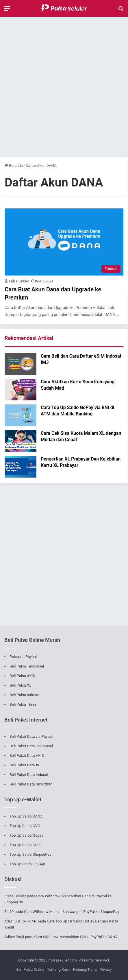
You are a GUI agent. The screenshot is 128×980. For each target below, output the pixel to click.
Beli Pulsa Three (23, 704)
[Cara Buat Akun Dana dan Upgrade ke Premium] (64, 242)
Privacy (106, 969)
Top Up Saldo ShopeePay (30, 854)
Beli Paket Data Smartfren (31, 784)
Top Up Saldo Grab (25, 845)
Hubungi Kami (85, 969)
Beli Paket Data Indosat (29, 775)
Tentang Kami (59, 969)
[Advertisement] (64, 87)
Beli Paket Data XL (25, 765)
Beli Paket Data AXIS (27, 756)
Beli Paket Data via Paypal (31, 736)
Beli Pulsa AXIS (22, 676)
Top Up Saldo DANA (26, 816)
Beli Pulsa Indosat (25, 695)
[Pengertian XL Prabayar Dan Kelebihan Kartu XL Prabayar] (21, 467)
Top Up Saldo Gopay (26, 835)
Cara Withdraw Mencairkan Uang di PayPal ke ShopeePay (72, 912)
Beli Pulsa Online (30, 969)
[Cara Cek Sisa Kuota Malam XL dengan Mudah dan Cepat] (21, 441)
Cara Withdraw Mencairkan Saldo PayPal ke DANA (76, 937)
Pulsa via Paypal (23, 657)
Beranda (14, 166)
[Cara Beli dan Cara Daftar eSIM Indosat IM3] (21, 364)
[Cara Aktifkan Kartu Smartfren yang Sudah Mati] (21, 390)
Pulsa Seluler (19, 281)
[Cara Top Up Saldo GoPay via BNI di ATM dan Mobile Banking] (21, 415)
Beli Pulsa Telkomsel (27, 666)
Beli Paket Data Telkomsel (31, 746)
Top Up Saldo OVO (25, 826)
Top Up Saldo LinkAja (27, 864)
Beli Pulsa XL (20, 685)
